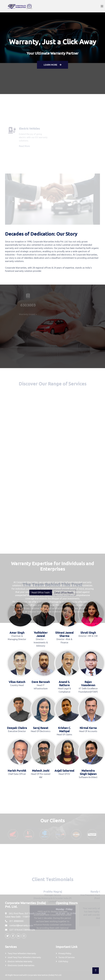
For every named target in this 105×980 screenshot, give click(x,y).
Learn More (52, 65)
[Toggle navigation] (102, 6)
